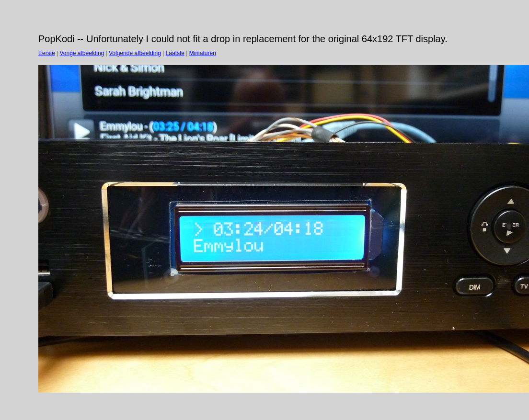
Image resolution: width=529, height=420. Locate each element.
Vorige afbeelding (82, 53)
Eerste (47, 53)
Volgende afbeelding (135, 53)
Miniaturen (203, 53)
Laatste (175, 53)
